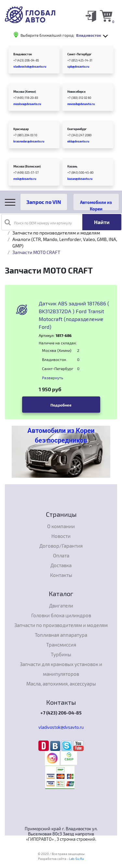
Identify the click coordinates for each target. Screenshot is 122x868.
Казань (72, 166)
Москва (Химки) (25, 92)
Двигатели (61, 606)
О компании (61, 526)
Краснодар (21, 129)
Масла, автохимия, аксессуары (61, 684)
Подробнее (61, 405)
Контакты (61, 575)
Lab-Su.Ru (76, 859)
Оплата (61, 555)
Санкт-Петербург (79, 54)
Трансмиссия (61, 645)
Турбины (61, 654)
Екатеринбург (77, 129)
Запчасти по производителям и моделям (56, 233)
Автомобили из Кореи (96, 205)
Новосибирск (76, 92)
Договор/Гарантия (61, 546)
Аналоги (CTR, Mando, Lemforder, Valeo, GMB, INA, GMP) (65, 242)
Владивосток (23, 54)
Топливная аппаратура (61, 635)
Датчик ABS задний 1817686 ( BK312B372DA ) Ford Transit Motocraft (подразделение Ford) (74, 315)
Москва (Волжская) (27, 166)
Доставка (61, 565)
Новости (61, 536)
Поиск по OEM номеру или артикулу (38, 222)
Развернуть (53, 378)
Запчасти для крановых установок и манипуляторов (61, 669)
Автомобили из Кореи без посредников (61, 435)
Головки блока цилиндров (61, 615)
